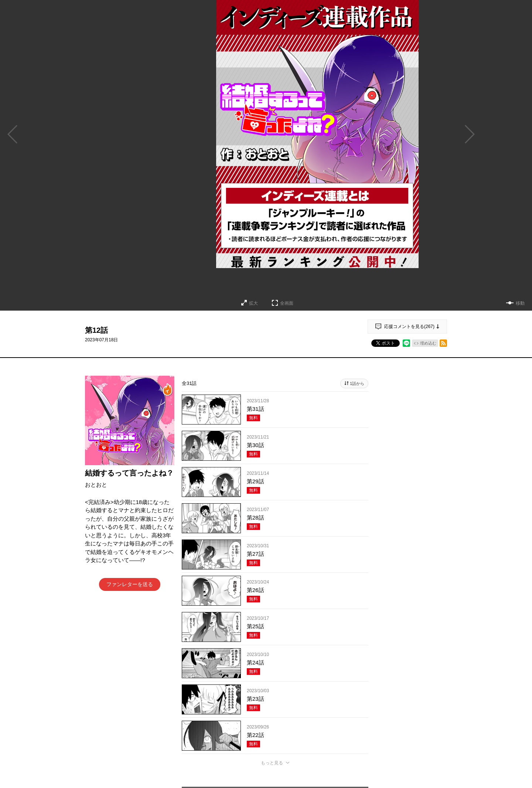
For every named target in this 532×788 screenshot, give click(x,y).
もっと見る (272, 763)
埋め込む (428, 343)
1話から (357, 383)
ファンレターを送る (130, 584)
